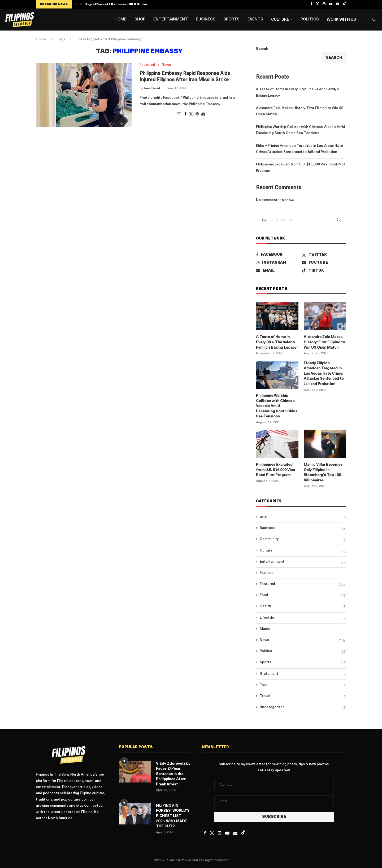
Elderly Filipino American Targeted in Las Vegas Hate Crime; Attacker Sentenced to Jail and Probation (324, 374)
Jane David (152, 88)
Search (262, 49)
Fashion (303, 573)
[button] (76, 4)
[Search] (374, 20)
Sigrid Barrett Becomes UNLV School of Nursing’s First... (134, 4)
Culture (280, 20)
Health (303, 606)
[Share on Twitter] (191, 114)
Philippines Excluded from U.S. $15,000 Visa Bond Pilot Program (275, 470)
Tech (303, 685)
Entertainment (171, 20)
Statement (303, 674)
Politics (310, 20)
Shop (140, 20)
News (303, 640)
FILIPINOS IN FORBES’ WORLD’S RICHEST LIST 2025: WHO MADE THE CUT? (173, 816)
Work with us (341, 20)
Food (303, 595)
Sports (231, 20)
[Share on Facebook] (185, 114)
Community (303, 539)
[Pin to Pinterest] (197, 114)
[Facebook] (311, 4)
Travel (303, 696)
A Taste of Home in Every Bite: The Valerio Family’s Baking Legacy (276, 342)
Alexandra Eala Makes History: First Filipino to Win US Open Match (324, 342)
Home (121, 20)
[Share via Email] (203, 114)
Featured (303, 584)
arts (303, 517)
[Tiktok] (344, 4)
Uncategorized (303, 707)
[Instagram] (324, 4)
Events (255, 20)
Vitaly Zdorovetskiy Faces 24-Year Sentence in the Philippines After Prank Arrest (173, 774)
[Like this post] (179, 114)
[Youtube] (331, 4)
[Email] (338, 4)
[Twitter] (317, 4)
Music (303, 629)
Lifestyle (303, 618)
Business (206, 20)
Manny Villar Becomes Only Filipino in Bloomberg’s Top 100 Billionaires (323, 473)
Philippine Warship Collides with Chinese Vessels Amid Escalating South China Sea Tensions (277, 406)
